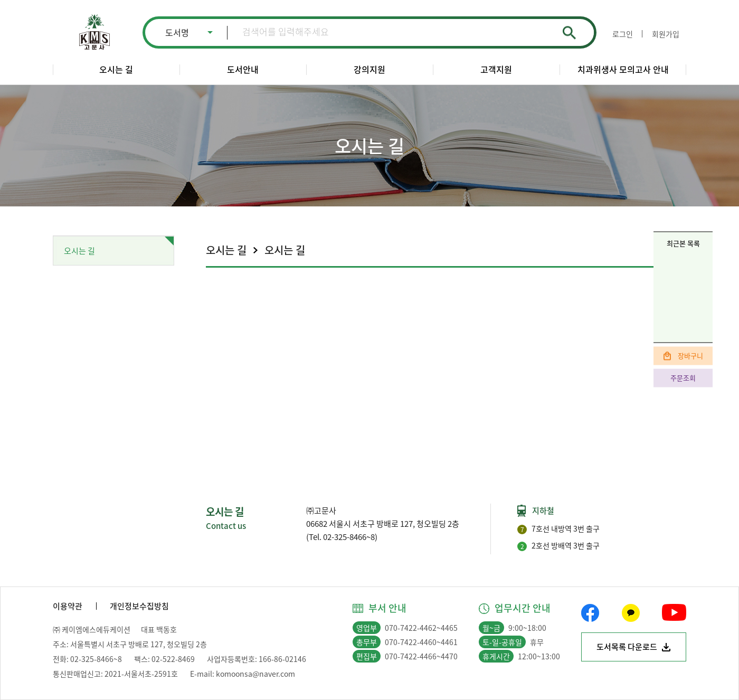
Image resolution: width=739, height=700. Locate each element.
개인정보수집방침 (139, 606)
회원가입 (666, 34)
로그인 (623, 34)
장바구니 (690, 356)
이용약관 (68, 606)
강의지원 (369, 69)
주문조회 (683, 378)
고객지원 (496, 69)
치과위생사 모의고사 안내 (623, 69)
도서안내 (243, 69)
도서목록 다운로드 (627, 647)
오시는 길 (116, 69)
